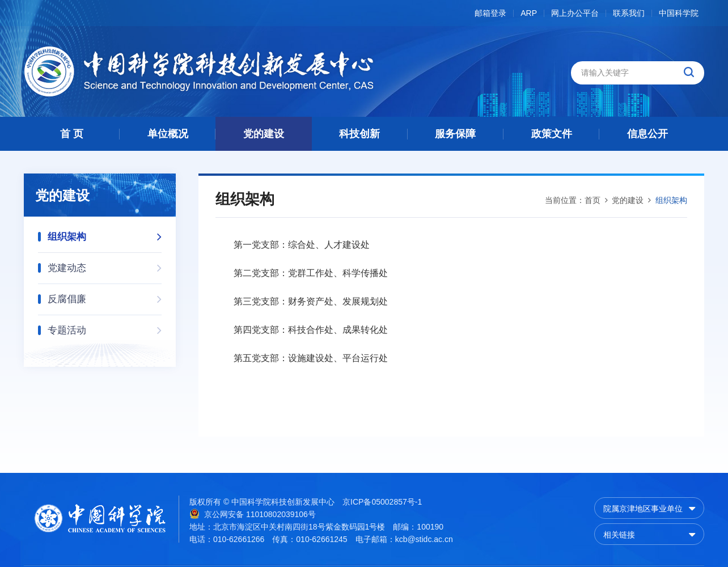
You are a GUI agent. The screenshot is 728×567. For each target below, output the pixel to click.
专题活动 (105, 327)
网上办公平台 (575, 13)
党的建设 (264, 134)
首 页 (72, 134)
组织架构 (105, 233)
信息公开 (647, 134)
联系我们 (629, 13)
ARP (529, 13)
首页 (592, 200)
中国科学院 (679, 13)
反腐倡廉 (105, 296)
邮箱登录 (490, 13)
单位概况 (168, 134)
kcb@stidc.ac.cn (424, 539)
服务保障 (455, 134)
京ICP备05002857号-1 (382, 502)
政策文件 (552, 134)
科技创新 (359, 134)
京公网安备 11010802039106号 (253, 514)
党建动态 (105, 265)
